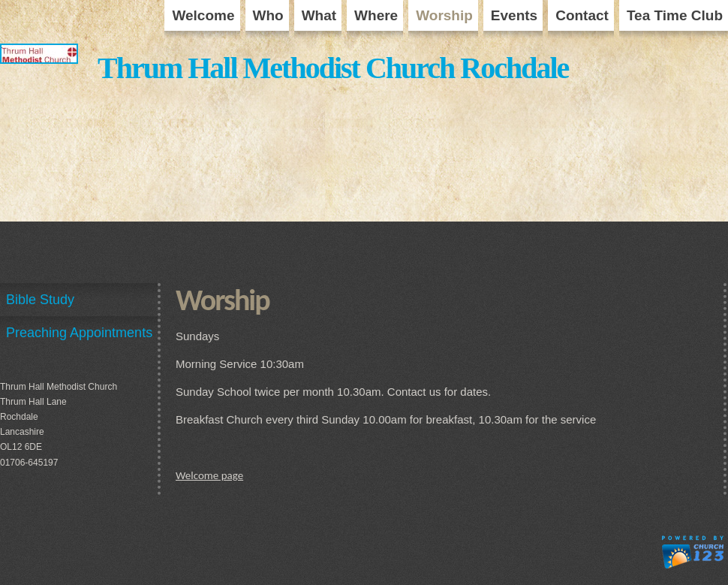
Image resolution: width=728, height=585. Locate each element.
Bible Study (40, 300)
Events (514, 15)
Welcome (203, 15)
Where (376, 15)
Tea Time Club (675, 15)
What (319, 15)
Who (268, 15)
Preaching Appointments (79, 333)
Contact (582, 15)
